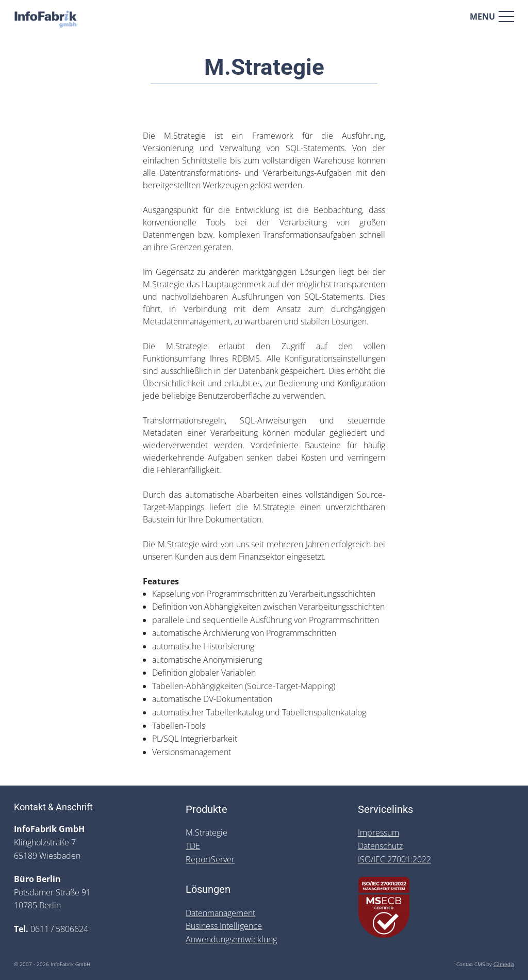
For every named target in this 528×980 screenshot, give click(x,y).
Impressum (378, 832)
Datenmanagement (220, 913)
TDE (193, 846)
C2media (504, 964)
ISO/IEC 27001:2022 (394, 859)
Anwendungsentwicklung (231, 939)
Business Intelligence (224, 926)
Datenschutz (380, 846)
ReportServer (210, 859)
